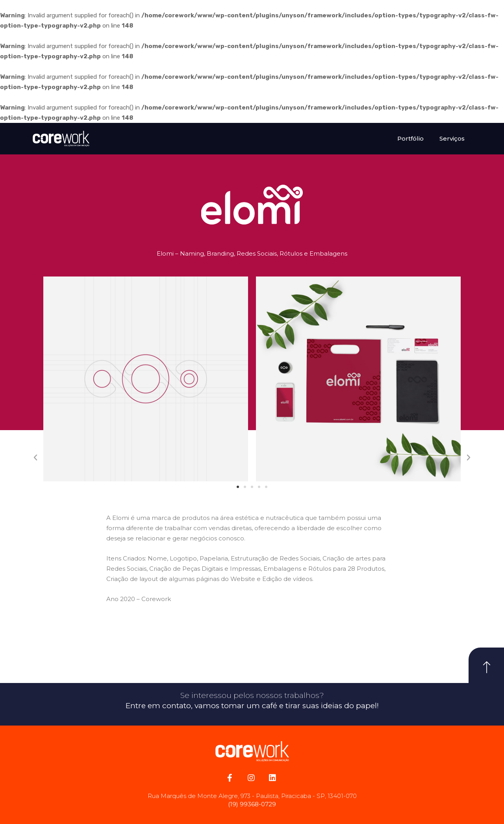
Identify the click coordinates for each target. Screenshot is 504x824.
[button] (238, 487)
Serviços (452, 138)
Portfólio (410, 138)
